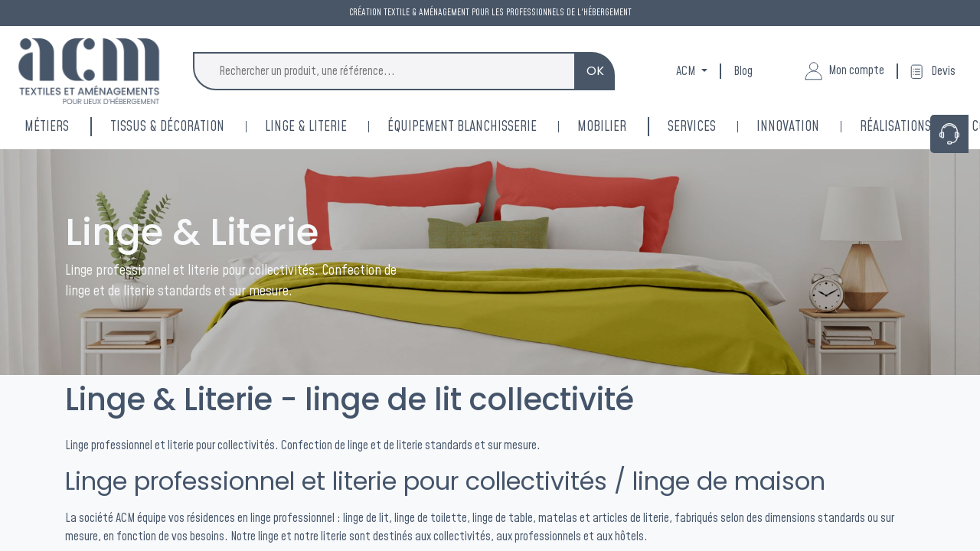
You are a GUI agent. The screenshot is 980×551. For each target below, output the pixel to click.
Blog (743, 71)
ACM (687, 71)
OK (595, 71)
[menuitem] (808, 127)
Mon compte (844, 71)
